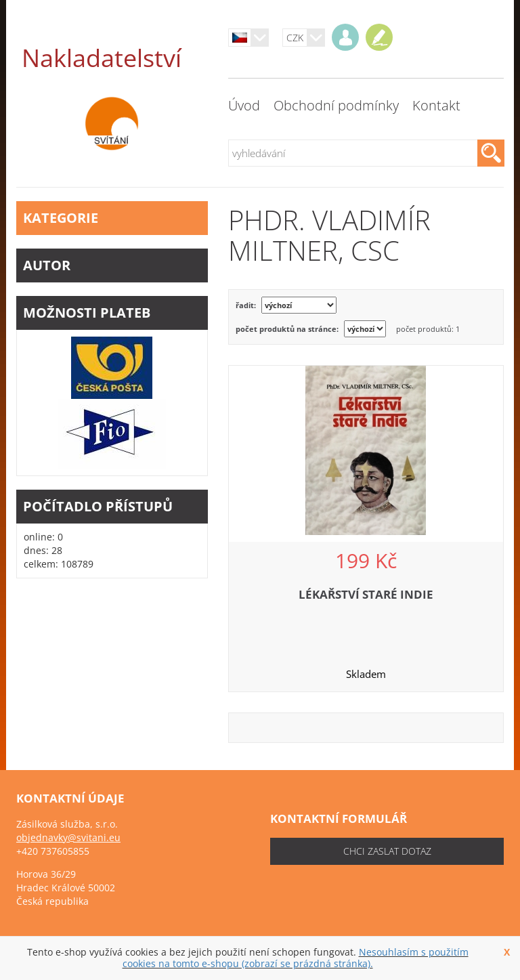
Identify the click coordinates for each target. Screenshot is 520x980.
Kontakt (436, 105)
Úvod (244, 105)
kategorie (112, 218)
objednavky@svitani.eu (68, 837)
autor (112, 265)
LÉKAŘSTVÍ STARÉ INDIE (366, 594)
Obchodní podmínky (336, 105)
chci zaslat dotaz (387, 851)
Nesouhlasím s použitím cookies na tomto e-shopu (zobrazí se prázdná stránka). (296, 958)
